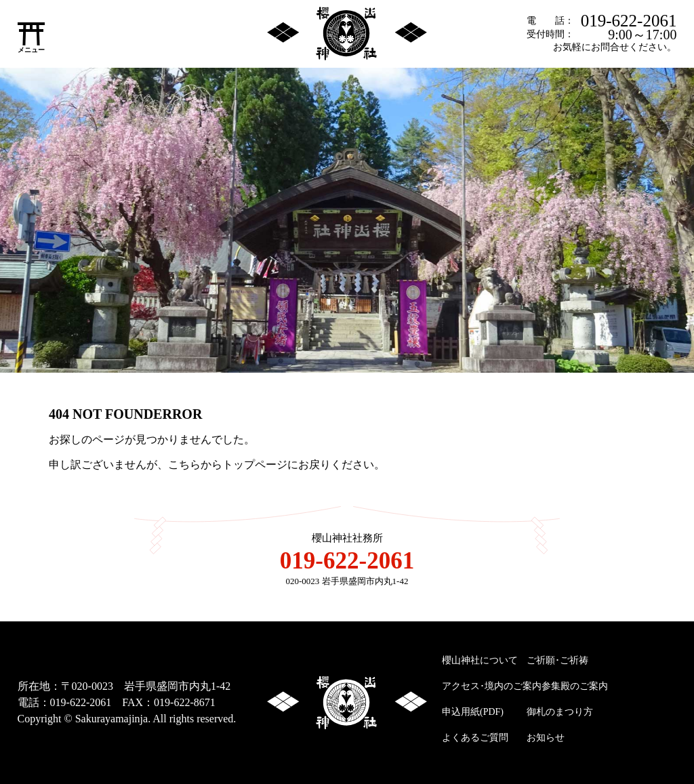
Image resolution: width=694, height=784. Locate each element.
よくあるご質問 (475, 738)
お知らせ (546, 738)
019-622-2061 (629, 21)
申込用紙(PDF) (473, 712)
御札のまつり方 (560, 712)
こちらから (195, 465)
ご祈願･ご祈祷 (557, 660)
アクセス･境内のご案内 (492, 686)
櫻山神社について (480, 660)
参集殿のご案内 (575, 686)
